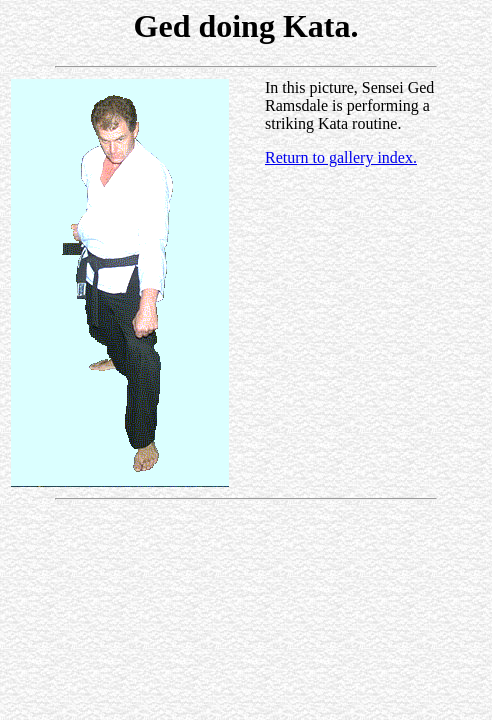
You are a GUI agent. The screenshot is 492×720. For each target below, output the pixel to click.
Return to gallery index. (341, 157)
